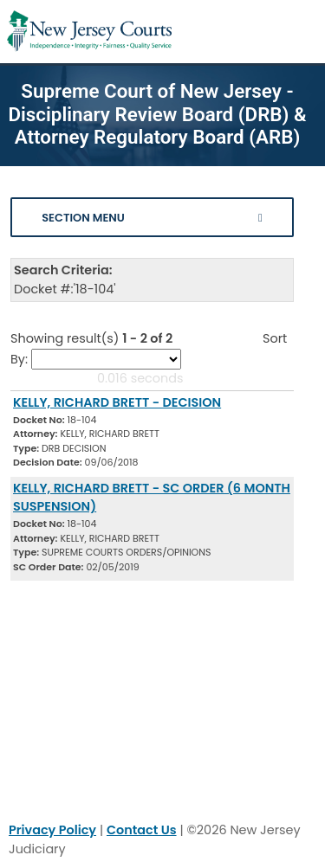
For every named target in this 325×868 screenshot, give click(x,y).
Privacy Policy (52, 830)
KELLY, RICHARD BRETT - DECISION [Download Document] (117, 402)
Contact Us (142, 830)
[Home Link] (89, 32)
